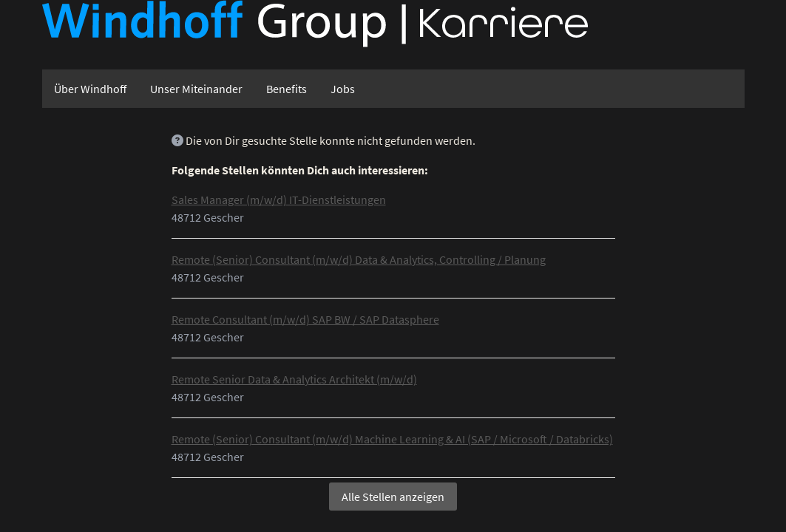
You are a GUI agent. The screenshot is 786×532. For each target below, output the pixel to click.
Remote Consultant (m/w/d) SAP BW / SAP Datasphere (305, 319)
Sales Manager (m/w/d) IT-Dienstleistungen (279, 199)
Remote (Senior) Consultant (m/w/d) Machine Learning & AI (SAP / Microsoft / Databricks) (392, 439)
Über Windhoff (90, 89)
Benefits (287, 89)
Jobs (343, 89)
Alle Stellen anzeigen (393, 497)
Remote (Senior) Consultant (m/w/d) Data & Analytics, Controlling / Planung (359, 259)
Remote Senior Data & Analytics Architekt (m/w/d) (294, 379)
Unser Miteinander (196, 89)
